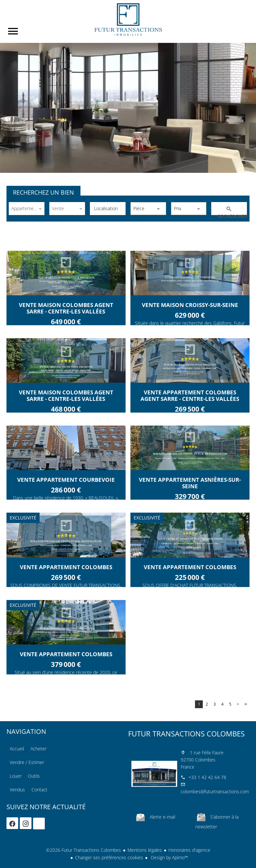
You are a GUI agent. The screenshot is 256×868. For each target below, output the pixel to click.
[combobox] (27, 209)
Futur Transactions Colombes (186, 734)
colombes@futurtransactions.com (215, 791)
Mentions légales (145, 850)
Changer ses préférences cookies (109, 857)
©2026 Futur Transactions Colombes (84, 850)
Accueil (128, 19)
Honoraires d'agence (189, 850)
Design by (169, 857)
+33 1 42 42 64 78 (207, 777)
